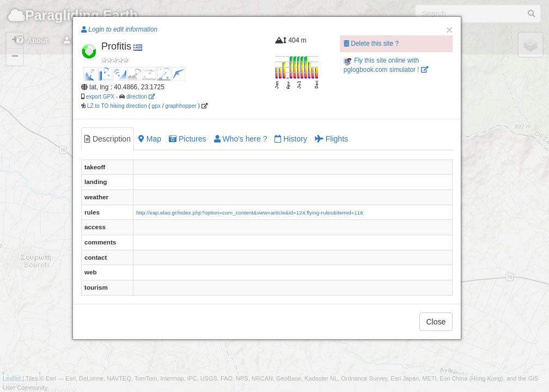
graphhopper (181, 106)
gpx (156, 106)
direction (141, 97)
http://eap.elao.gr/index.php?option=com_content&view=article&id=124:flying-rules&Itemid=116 (250, 213)
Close (436, 322)
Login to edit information (119, 29)
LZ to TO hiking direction (116, 106)
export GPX (100, 97)
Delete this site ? (371, 44)
